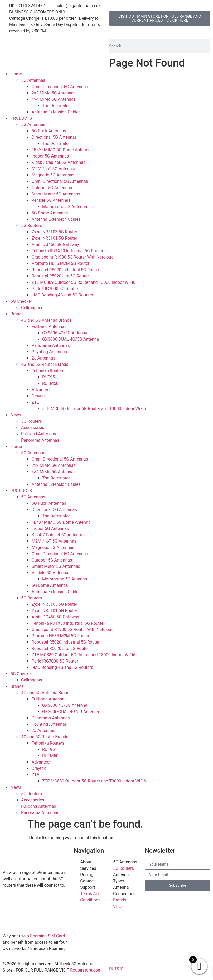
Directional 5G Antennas (54, 137)
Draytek (39, 396)
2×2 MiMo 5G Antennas (54, 93)
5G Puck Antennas (49, 131)
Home (16, 74)
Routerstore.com (86, 970)
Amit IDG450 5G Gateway (55, 244)
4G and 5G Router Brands (45, 364)
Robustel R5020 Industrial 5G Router (66, 270)
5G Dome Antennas (50, 213)
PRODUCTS (21, 118)
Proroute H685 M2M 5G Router (60, 263)
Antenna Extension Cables (56, 112)
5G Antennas (33, 80)
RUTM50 (50, 383)
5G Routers (32, 226)
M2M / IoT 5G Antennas (54, 169)
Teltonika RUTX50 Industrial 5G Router (67, 251)
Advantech (42, 390)
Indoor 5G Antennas (50, 156)
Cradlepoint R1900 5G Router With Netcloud (73, 257)
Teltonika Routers (48, 371)
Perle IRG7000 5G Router (55, 289)
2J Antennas (43, 358)
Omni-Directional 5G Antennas (60, 87)
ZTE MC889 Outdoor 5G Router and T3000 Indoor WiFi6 (83, 282)
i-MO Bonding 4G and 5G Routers (62, 295)
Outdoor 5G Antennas (52, 188)
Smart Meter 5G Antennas (56, 194)
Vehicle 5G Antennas (51, 200)
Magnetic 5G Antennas (53, 175)
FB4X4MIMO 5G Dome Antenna (61, 150)
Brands (17, 314)
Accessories (33, 428)
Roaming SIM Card (48, 936)
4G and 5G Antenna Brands (46, 320)
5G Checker (21, 301)
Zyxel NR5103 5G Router (54, 232)
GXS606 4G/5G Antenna (65, 333)
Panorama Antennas (51, 345)
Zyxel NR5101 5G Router (54, 238)
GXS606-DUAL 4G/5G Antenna (71, 339)
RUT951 (50, 377)
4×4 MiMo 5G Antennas (54, 99)
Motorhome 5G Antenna (65, 207)
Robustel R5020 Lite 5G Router (60, 276)
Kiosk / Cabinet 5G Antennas (59, 162)
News (16, 415)
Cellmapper (32, 308)
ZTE (35, 402)
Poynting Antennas (49, 352)
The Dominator (56, 106)
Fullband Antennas (49, 327)
